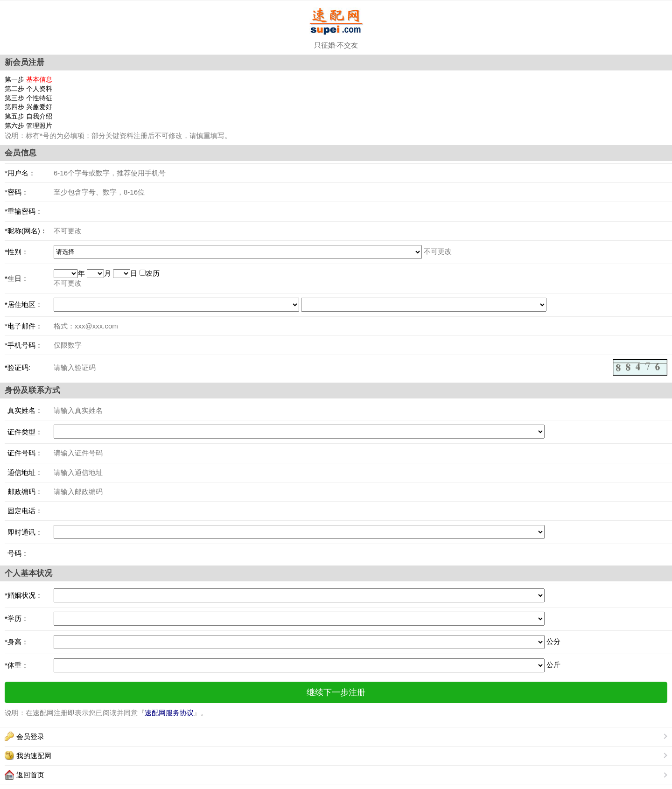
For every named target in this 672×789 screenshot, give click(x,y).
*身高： (17, 642)
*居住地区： (24, 304)
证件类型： (24, 432)
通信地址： (24, 472)
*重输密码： (24, 211)
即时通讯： (24, 532)
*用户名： (20, 173)
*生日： (17, 278)
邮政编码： (24, 492)
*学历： (17, 618)
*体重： (17, 665)
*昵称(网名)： (26, 231)
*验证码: (17, 367)
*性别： (17, 252)
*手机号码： (24, 345)
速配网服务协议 (169, 713)
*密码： (17, 192)
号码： (17, 553)
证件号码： (24, 453)
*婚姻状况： (24, 595)
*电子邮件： (24, 326)
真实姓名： (24, 410)
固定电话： (24, 511)
